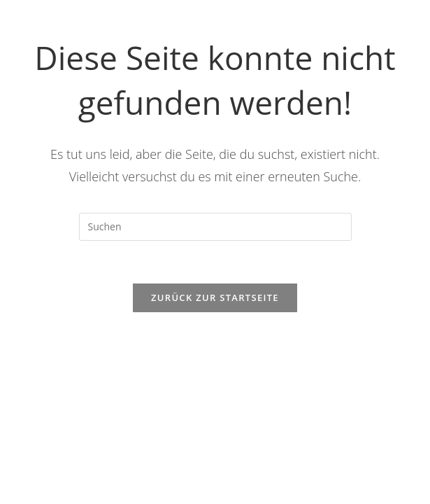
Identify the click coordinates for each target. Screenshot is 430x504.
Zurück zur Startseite (215, 297)
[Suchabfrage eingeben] (215, 227)
